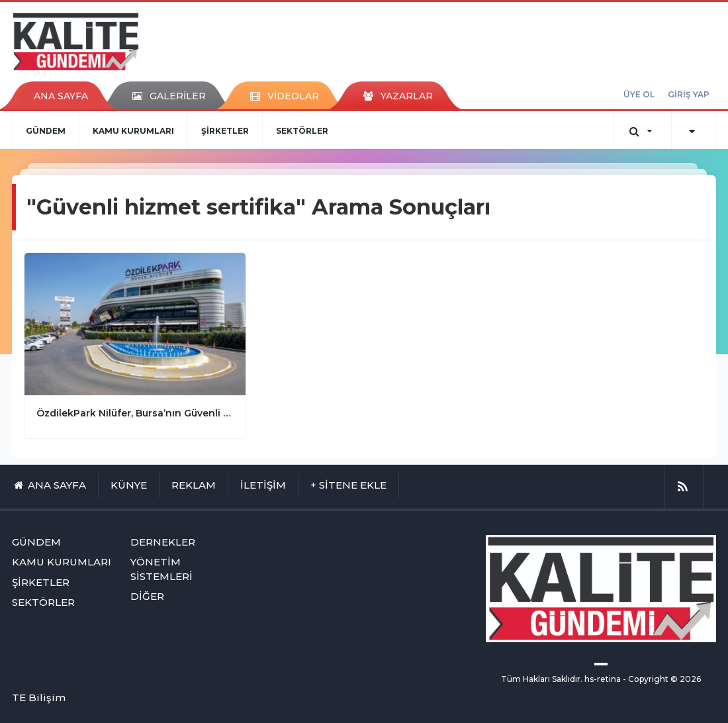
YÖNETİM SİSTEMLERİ (161, 569)
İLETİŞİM (263, 485)
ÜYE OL (639, 94)
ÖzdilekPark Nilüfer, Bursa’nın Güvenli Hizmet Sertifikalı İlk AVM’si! (135, 413)
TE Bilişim (39, 698)
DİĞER (147, 596)
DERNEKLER (163, 542)
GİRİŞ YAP (689, 94)
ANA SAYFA (61, 96)
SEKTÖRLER (302, 131)
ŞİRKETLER (225, 131)
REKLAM (194, 485)
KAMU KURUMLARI (133, 131)
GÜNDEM (46, 131)
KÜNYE (129, 485)
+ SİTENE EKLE (348, 485)
